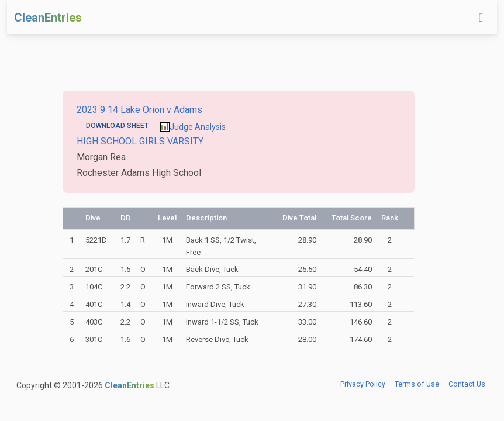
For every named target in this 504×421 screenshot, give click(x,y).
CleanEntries (48, 18)
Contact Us (467, 384)
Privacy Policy (363, 384)
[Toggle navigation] (481, 18)
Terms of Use (417, 384)
